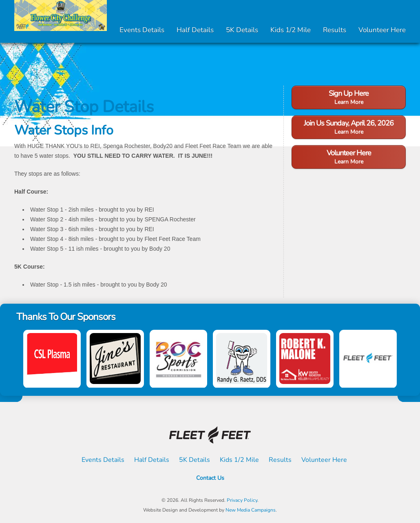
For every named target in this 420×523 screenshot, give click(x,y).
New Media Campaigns (251, 510)
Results (335, 30)
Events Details (142, 30)
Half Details (195, 30)
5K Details (242, 30)
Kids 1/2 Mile (291, 30)
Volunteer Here (382, 30)
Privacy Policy (242, 500)
